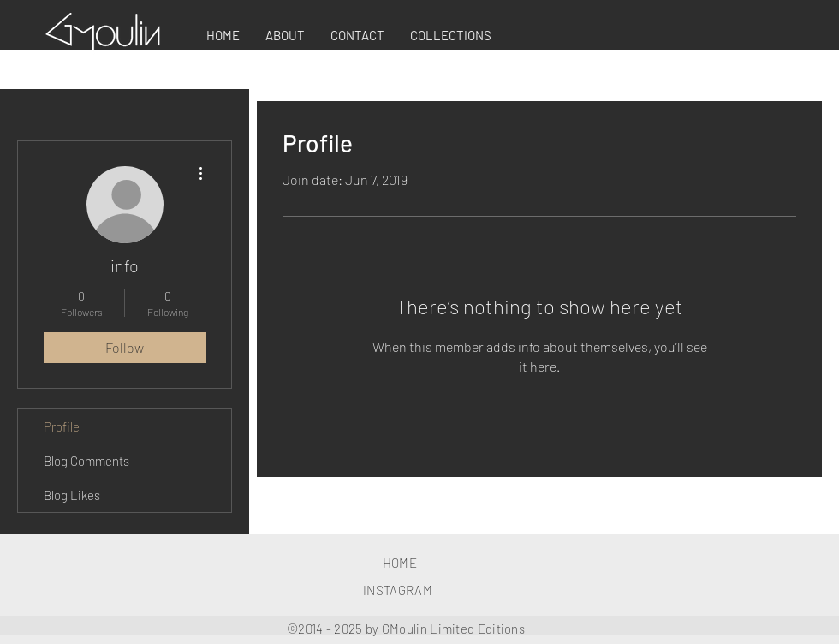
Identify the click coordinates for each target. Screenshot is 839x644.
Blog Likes (72, 495)
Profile (62, 426)
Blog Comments (86, 461)
